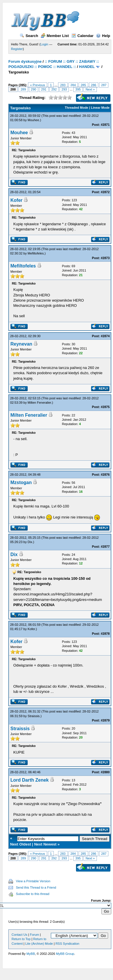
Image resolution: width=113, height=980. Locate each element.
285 (83, 85)
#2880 (105, 772)
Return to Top (21, 939)
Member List (55, 36)
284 (73, 85)
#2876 (105, 475)
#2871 (105, 125)
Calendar (83, 36)
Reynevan (21, 344)
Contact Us (19, 935)
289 (23, 89)
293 (64, 89)
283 (63, 85)
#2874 (105, 336)
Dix (30, 542)
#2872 (105, 192)
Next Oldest (21, 844)
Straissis (34, 716)
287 (104, 85)
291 (44, 89)
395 (78, 89)
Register (17, 49)
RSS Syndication (67, 944)
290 (34, 89)
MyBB (30, 954)
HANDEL (87, 67)
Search (29, 36)
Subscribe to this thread (33, 894)
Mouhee (34, 120)
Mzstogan (21, 482)
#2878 (105, 634)
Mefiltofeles (36, 253)
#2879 (105, 720)
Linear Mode (100, 108)
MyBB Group (65, 954)
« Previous (38, 85)
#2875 (105, 407)
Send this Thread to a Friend (36, 887)
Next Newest (45, 844)
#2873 (105, 258)
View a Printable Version (33, 881)
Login (44, 44)
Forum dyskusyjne (25, 61)
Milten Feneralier (39, 403)
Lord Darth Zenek (29, 780)
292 (54, 89)
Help (103, 36)
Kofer (16, 200)
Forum (34, 935)
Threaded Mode (76, 108)
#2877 (105, 547)
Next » (90, 89)
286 (94, 85)
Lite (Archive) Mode (39, 944)
